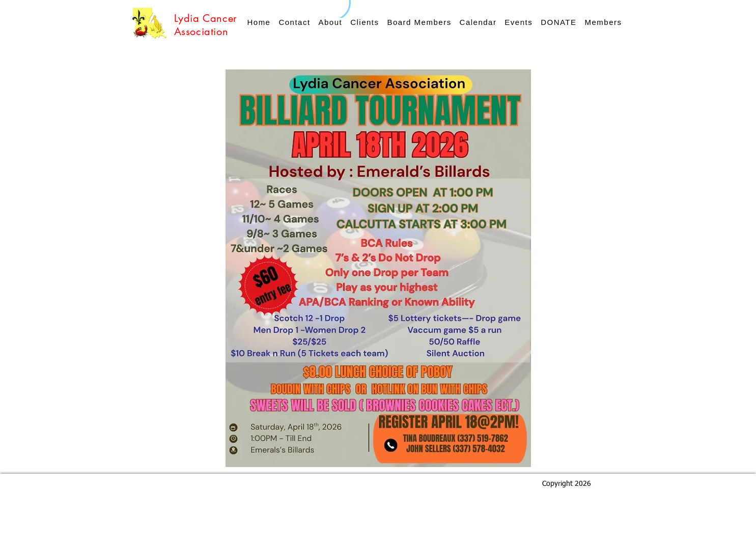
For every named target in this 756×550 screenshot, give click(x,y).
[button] (519, 22)
